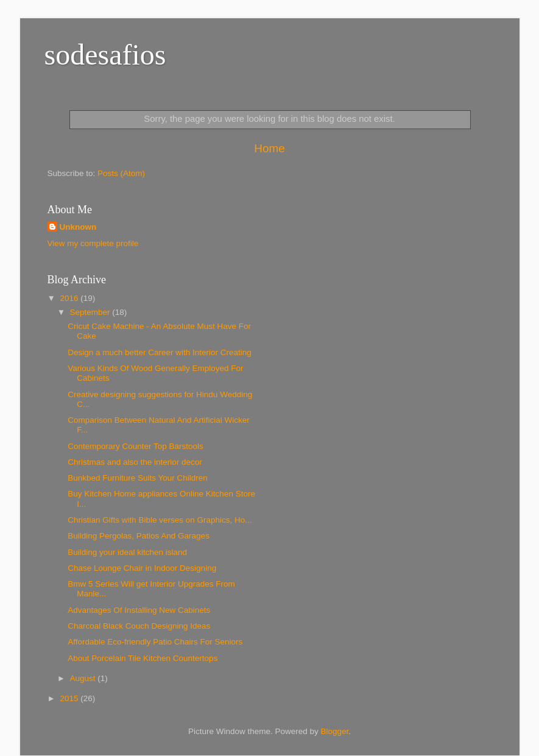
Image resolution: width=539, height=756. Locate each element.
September (91, 312)
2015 (70, 698)
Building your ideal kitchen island (127, 552)
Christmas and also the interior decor (135, 462)
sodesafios (105, 55)
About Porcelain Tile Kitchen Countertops (143, 658)
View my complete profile (93, 243)
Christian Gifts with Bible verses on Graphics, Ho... (160, 520)
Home (269, 148)
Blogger (335, 731)
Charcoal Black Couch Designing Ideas (139, 626)
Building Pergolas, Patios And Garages (139, 536)
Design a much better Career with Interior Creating (160, 352)
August (84, 678)
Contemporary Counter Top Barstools (136, 446)
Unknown (78, 227)
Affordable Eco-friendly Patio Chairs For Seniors (155, 642)
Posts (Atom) (121, 173)
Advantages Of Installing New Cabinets (139, 610)
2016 (70, 298)
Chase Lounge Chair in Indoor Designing (142, 568)
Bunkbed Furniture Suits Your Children (138, 478)
